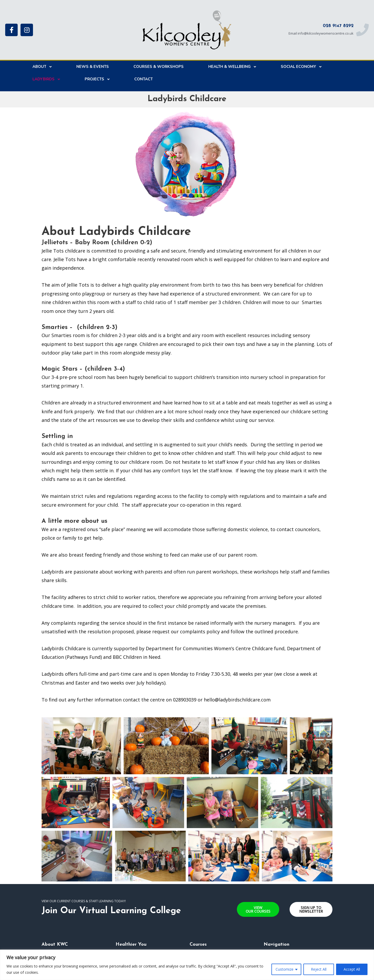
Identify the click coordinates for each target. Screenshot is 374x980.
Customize (285, 969)
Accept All (352, 969)
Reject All (319, 969)
